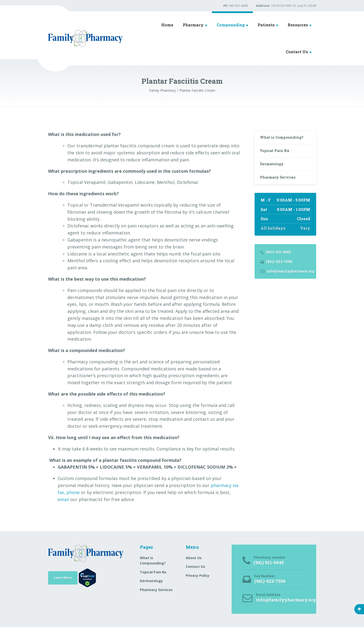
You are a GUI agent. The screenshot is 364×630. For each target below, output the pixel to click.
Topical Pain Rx (276, 153)
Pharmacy (193, 25)
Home (167, 25)
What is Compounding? (284, 138)
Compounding (231, 25)
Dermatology (274, 168)
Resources (298, 25)
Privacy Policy (198, 575)
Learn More (64, 578)
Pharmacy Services (280, 183)
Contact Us (297, 52)
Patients (266, 25)
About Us (194, 558)
